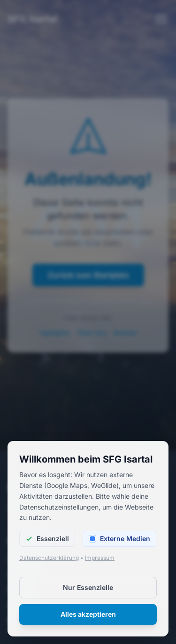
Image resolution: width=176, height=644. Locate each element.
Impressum (100, 558)
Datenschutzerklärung (49, 558)
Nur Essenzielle (88, 587)
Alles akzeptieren (88, 614)
